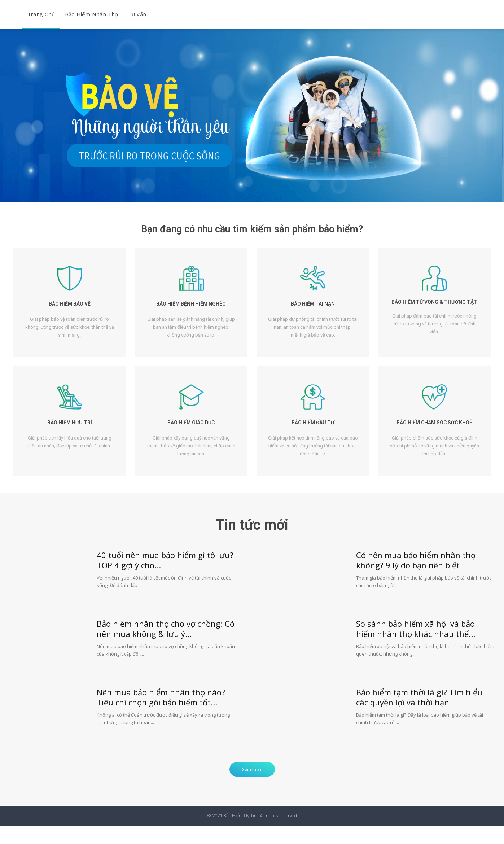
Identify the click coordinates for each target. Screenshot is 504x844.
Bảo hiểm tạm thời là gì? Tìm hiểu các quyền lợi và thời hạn (419, 715)
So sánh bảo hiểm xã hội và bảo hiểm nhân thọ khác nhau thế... (416, 646)
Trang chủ (41, 14)
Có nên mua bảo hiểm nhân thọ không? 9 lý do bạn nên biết (416, 578)
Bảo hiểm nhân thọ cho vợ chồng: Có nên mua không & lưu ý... (166, 646)
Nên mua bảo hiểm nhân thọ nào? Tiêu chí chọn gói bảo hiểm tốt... (161, 715)
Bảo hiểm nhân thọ (91, 14)
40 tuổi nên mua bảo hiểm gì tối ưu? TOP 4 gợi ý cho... (165, 578)
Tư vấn (137, 14)
